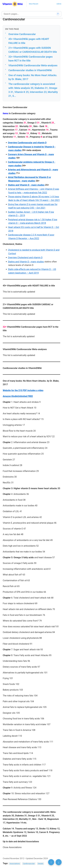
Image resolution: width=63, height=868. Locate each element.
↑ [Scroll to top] (51, 862)
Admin (59, 4)
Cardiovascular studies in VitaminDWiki (30, 70)
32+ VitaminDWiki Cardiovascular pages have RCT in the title (31, 59)
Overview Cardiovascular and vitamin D (27, 143)
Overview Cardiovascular (22, 34)
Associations (15, 864)
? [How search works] (58, 14)
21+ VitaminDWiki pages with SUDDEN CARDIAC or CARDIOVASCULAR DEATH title (33, 50)
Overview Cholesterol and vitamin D (25, 258)
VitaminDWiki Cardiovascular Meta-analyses (33, 65)
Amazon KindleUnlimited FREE (18, 396)
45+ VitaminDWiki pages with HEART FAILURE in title (29, 41)
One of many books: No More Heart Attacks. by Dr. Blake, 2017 (33, 77)
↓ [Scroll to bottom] (59, 862)
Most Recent (34, 4)
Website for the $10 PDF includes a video (23, 390)
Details (41, 864)
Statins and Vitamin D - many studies (26, 185)
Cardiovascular (29, 864)
